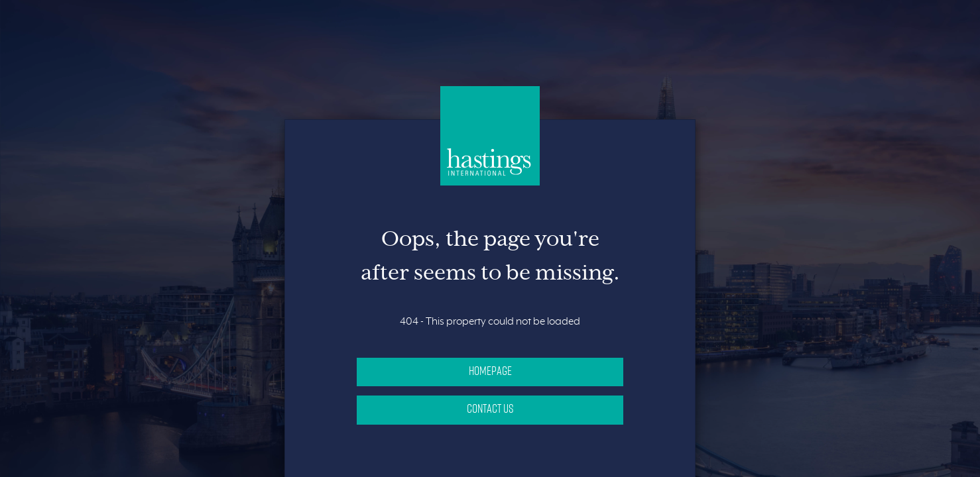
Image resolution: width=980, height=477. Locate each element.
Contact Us (490, 408)
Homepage (490, 370)
